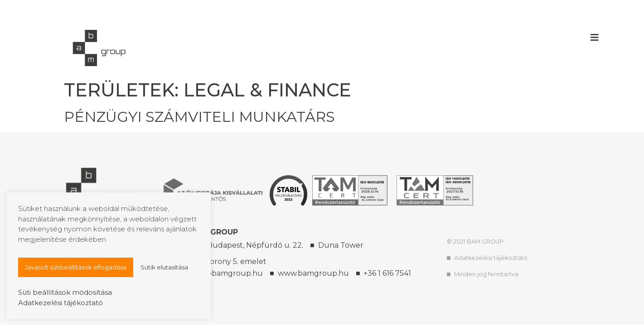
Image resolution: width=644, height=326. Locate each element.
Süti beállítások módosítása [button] (65, 292)
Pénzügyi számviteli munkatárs (199, 117)
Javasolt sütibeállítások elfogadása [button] (76, 267)
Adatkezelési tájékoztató (61, 303)
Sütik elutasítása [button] (164, 267)
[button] (595, 38)
